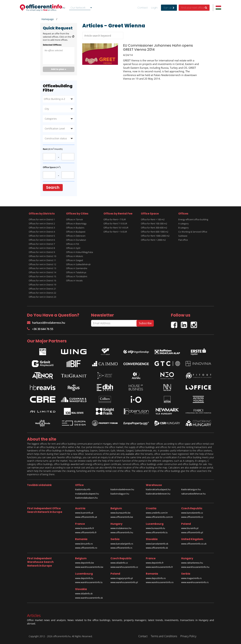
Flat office (183, 240)
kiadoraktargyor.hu (191, 489)
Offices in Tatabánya (76, 272)
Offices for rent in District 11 (42, 260)
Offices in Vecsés (74, 280)
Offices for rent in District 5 (42, 236)
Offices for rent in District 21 (42, 289)
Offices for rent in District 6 (42, 240)
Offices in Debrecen (76, 236)
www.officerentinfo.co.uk (194, 544)
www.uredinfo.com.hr (157, 513)
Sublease (183, 236)
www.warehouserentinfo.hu (195, 567)
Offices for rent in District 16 (42, 280)
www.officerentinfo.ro (86, 548)
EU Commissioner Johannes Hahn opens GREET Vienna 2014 (158, 47)
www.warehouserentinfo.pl (124, 582)
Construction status (56, 138)
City (47, 109)
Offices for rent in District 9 (42, 252)
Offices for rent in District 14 (42, 272)
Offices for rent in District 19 (42, 285)
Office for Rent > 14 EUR (115, 232)
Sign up (169, 8)
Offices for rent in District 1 (42, 219)
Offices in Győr (73, 248)
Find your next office (194, 8)
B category (183, 228)
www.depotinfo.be (84, 563)
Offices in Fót (73, 244)
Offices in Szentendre (77, 268)
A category (183, 224)
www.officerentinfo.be (122, 517)
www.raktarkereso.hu (192, 563)
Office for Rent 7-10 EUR (115, 224)
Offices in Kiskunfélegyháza (80, 252)
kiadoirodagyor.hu (120, 494)
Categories (51, 119)
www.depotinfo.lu (84, 578)
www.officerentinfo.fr (86, 532)
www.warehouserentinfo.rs (195, 582)
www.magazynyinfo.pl (122, 578)
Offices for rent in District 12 (42, 264)
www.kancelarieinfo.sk (157, 544)
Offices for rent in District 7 (42, 244)
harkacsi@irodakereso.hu (46, 323)
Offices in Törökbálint (77, 276)
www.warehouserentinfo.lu (89, 582)
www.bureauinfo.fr (85, 528)
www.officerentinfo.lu (157, 532)
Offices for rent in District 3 (42, 228)
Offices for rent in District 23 (42, 297)
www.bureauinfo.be (120, 513)
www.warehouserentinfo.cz (124, 567)
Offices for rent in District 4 (42, 232)
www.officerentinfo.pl (192, 532)
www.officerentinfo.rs (121, 548)
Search (53, 188)
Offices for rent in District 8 (42, 248)
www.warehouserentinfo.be (89, 567)
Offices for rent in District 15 (42, 276)
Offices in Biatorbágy (76, 224)
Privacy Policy (188, 636)
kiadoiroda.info (83, 489)
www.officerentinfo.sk (157, 548)
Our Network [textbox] (78, 8)
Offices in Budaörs (75, 228)
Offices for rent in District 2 (42, 224)
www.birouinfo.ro (84, 544)
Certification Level (55, 129)
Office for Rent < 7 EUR (115, 219)
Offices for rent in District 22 (42, 293)
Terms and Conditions (164, 636)
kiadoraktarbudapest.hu (158, 489)
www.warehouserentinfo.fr (159, 567)
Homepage (48, 19)
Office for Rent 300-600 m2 (154, 228)
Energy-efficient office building (193, 219)
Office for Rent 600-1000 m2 (155, 232)
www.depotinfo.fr (155, 563)
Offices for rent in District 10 (42, 256)
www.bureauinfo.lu (155, 528)
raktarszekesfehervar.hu (193, 494)
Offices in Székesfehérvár (78, 264)
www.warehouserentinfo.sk (89, 598)
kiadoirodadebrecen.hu (122, 489)
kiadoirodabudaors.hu (86, 498)
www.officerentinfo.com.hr (159, 517)
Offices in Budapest (76, 232)
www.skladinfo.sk (84, 593)
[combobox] (81, 8)
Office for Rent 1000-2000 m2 (155, 236)
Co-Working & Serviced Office (193, 232)
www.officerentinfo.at (86, 517)
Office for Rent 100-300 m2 (154, 224)
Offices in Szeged (75, 260)
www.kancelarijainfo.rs (122, 544)
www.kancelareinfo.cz (192, 513)
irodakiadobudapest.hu (87, 494)
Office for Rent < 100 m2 (153, 219)
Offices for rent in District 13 (42, 268)
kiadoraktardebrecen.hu (158, 494)
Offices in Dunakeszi (76, 240)
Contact (143, 8)
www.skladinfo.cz (119, 563)
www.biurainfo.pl (190, 528)
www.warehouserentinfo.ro (160, 582)
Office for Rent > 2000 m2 (153, 240)
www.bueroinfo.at (84, 513)
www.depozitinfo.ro (156, 578)
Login (154, 8)
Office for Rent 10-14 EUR (116, 228)
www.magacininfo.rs (191, 578)
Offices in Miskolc (75, 256)
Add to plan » (59, 69)
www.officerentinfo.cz (192, 517)
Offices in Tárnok (74, 219)
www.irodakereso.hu (121, 528)
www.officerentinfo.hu (122, 532)
